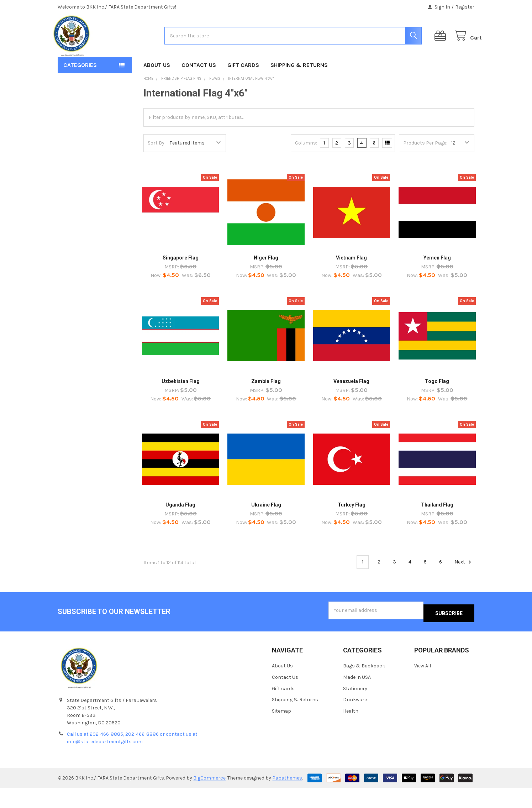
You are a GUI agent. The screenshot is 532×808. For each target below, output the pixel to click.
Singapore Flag (181, 280)
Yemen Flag (437, 280)
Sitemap (281, 731)
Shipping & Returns (299, 88)
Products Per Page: (425, 166)
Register (465, 7)
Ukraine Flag (266, 527)
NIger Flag (266, 280)
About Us (157, 88)
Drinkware (355, 720)
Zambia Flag (266, 404)
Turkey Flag (352, 527)
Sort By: (157, 166)
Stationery (355, 708)
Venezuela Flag (351, 404)
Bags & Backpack (364, 685)
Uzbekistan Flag (181, 404)
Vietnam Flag (351, 280)
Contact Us (199, 88)
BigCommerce (209, 798)
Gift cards (243, 88)
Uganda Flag (180, 527)
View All (423, 685)
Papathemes (287, 798)
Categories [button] (80, 88)
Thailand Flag (437, 527)
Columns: (306, 166)
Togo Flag (437, 404)
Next (464, 585)
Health (351, 731)
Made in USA (357, 697)
